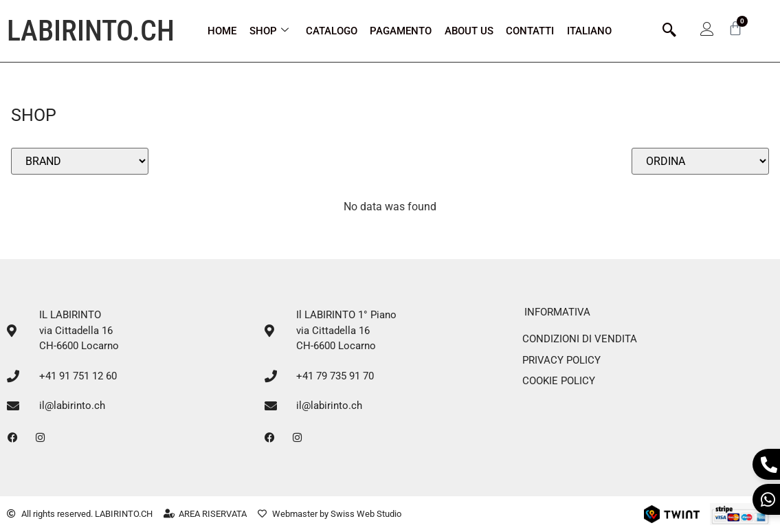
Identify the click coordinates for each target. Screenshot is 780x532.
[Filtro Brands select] (80, 161)
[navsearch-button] (669, 31)
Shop (269, 31)
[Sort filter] (700, 161)
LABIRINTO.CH (91, 31)
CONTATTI (530, 31)
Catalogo (332, 31)
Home (222, 31)
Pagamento (401, 31)
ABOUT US (469, 31)
